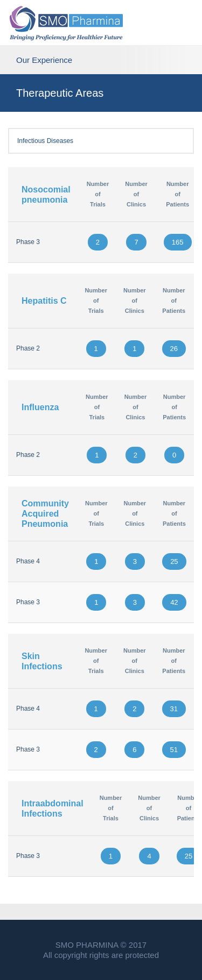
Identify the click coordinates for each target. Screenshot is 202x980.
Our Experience (101, 59)
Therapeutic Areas (60, 93)
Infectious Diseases (101, 141)
